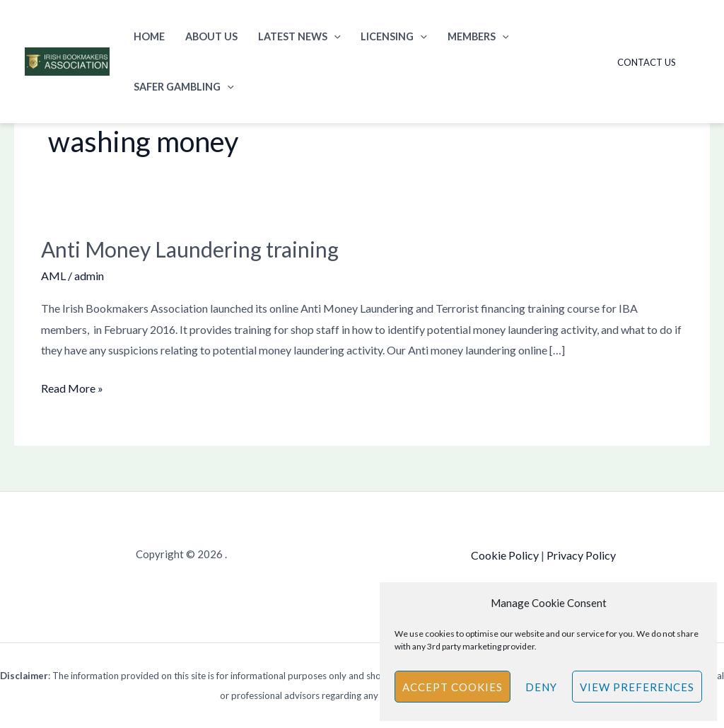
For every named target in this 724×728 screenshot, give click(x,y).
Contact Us (647, 62)
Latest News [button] (299, 36)
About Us (211, 36)
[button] (334, 36)
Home (149, 36)
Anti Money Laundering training (190, 249)
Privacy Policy (581, 555)
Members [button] (478, 36)
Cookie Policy (505, 555)
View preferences (637, 687)
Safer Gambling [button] (184, 87)
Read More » (72, 386)
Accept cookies (452, 687)
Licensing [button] (394, 36)
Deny (541, 687)
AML (53, 276)
